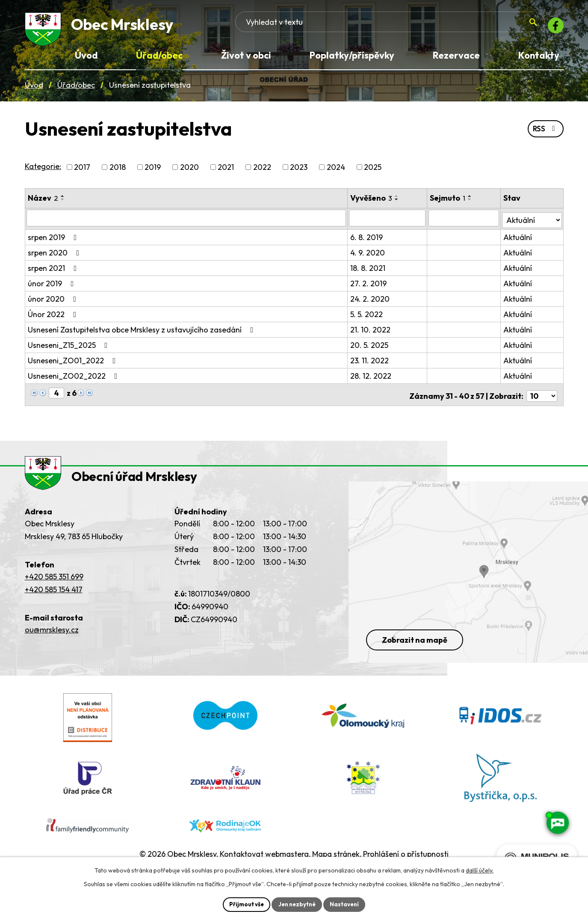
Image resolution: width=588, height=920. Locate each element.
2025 (373, 171)
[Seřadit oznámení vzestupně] (63, 200)
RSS (545, 133)
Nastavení (347, 904)
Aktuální (519, 239)
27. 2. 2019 (369, 285)
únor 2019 (53, 285)
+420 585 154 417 (54, 600)
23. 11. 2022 (370, 362)
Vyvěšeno (372, 202)
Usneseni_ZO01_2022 (74, 362)
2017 (82, 171)
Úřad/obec (76, 89)
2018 (118, 171)
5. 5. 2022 (367, 316)
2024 (336, 171)
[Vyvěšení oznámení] (388, 222)
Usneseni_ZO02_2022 (74, 378)
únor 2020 (54, 301)
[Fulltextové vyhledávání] (474, 28)
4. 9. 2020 (368, 254)
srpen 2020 (55, 254)
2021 (226, 171)
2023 (299, 171)
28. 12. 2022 (372, 378)
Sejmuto (449, 202)
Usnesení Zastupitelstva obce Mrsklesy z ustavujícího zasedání (142, 331)
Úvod (34, 89)
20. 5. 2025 (370, 347)
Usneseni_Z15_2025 (69, 347)
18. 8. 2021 (369, 270)
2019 (153, 171)
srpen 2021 (54, 270)
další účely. (480, 870)
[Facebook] (553, 28)
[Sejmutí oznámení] (465, 222)
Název (43, 202)
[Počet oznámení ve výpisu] (542, 395)
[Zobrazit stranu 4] (56, 395)
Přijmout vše (244, 904)
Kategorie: (43, 170)
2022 (262, 171)
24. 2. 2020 (371, 301)
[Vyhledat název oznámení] (187, 222)
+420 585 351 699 (54, 587)
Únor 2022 (54, 316)
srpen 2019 (54, 239)
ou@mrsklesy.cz (52, 640)
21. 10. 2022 (371, 331)
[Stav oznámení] (532, 221)
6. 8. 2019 (367, 239)
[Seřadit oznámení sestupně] (63, 203)
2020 (189, 171)
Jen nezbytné (297, 904)
